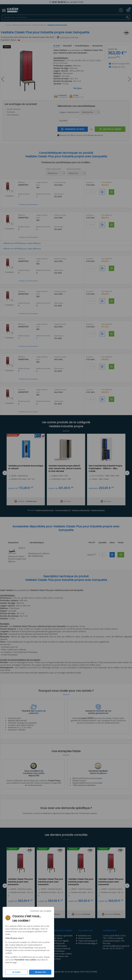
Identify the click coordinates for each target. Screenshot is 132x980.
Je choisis (16, 972)
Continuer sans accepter (41, 911)
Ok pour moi (40, 972)
